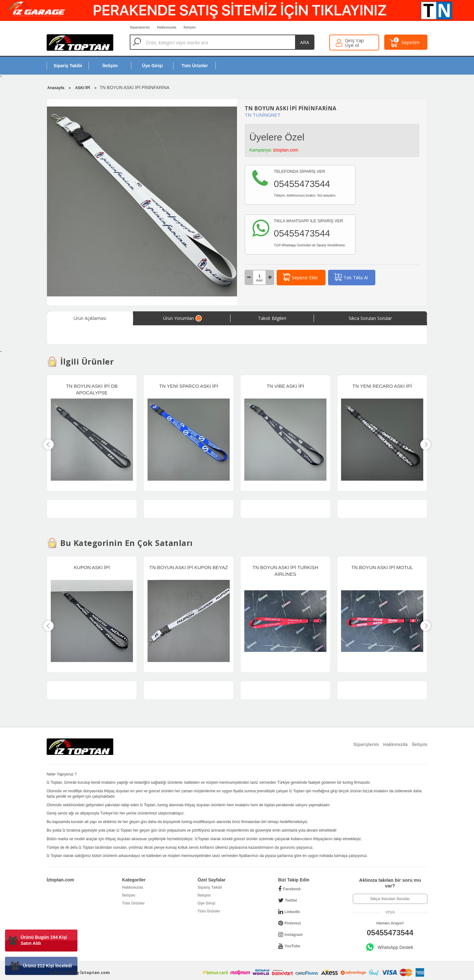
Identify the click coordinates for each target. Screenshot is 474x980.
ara (305, 42)
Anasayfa (56, 88)
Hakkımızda (133, 887)
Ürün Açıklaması (90, 318)
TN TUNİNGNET (263, 115)
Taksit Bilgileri (272, 318)
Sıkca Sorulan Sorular (370, 318)
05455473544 (390, 933)
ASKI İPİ (83, 88)
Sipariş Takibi (210, 887)
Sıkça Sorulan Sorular (390, 899)
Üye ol (352, 45)
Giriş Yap (354, 40)
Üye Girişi (207, 903)
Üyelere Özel (277, 137)
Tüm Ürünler (133, 903)
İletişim (129, 895)
